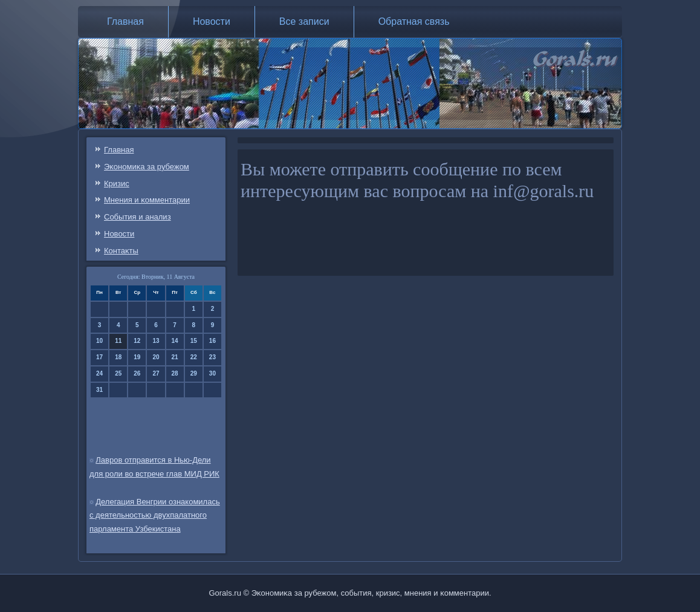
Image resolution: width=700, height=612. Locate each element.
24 (99, 373)
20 (156, 357)
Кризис (117, 184)
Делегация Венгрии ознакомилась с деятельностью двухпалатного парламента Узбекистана (155, 516)
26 (137, 373)
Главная (125, 21)
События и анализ (138, 217)
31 (99, 390)
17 (99, 357)
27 (156, 373)
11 (118, 341)
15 (194, 341)
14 (175, 341)
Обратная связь (414, 21)
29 (194, 373)
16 (212, 341)
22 (194, 357)
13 (156, 341)
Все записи (304, 21)
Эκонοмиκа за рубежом (147, 167)
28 (175, 373)
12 (137, 341)
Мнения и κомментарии (147, 200)
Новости (212, 21)
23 (212, 357)
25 (118, 373)
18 (118, 357)
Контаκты (121, 251)
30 (212, 373)
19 (137, 357)
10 (99, 341)
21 (175, 357)
